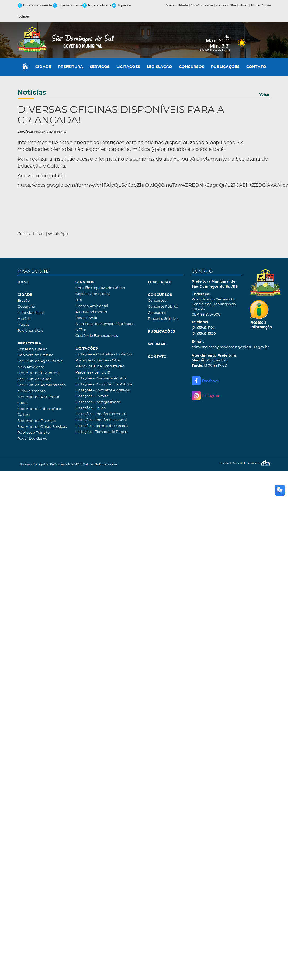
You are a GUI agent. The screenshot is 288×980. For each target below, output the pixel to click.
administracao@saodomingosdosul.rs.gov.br (217, 347)
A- (263, 6)
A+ (269, 6)
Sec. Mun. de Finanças (37, 421)
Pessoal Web (86, 318)
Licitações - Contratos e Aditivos (103, 390)
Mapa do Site (226, 6)
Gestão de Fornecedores (97, 336)
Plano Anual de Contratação (100, 366)
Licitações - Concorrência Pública (104, 384)
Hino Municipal (31, 313)
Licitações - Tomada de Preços (101, 432)
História (24, 319)
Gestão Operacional (93, 294)
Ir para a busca (97, 6)
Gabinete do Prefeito (35, 355)
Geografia (26, 307)
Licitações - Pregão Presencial (101, 420)
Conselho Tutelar (32, 349)
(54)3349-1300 (204, 334)
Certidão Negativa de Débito (100, 288)
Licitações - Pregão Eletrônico (101, 414)
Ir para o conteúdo (35, 6)
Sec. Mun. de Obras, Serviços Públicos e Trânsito (42, 430)
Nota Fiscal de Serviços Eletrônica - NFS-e (105, 327)
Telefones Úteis (30, 331)
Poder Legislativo (32, 439)
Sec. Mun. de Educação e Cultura (39, 412)
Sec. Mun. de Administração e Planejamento (42, 388)
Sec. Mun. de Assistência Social (38, 400)
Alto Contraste (202, 6)
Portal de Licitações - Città (98, 360)
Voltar (264, 95)
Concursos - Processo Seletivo (163, 316)
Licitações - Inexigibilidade (98, 402)
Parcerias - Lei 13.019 (93, 373)
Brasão (24, 301)
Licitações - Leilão (91, 408)
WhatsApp (58, 234)
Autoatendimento (91, 312)
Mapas (23, 325)
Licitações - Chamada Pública (101, 379)
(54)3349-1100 (203, 328)
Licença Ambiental (92, 306)
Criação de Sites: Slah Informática (245, 463)
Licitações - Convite (92, 396)
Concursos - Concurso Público (163, 304)
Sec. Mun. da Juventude (39, 373)
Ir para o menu (68, 6)
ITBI (79, 300)
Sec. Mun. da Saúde (35, 379)
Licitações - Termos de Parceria (102, 426)
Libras (243, 6)
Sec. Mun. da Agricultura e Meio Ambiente (40, 364)
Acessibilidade (177, 6)
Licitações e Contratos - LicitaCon (104, 355)
